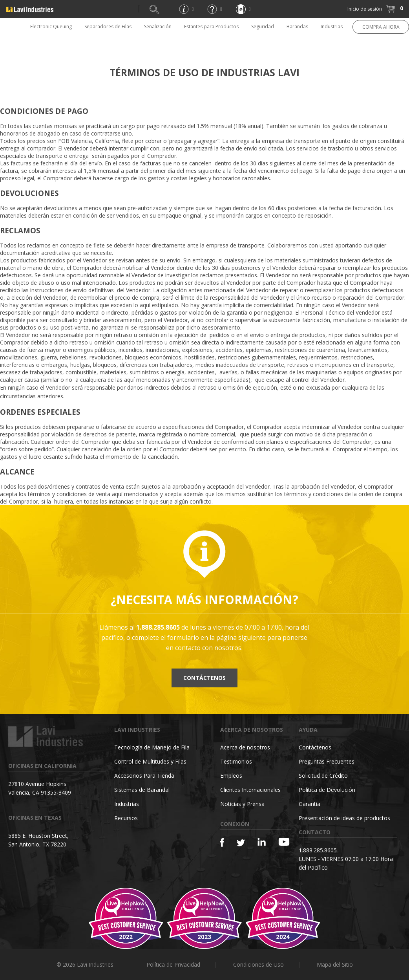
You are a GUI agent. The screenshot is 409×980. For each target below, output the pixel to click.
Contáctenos (204, 678)
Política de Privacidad (173, 964)
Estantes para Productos (211, 27)
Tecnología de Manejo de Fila (152, 747)
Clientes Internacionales (250, 790)
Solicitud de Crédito (323, 776)
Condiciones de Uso (258, 964)
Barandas (297, 27)
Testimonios (236, 761)
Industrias (332, 27)
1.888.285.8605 (318, 850)
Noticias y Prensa (242, 804)
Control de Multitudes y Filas (150, 761)
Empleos (231, 776)
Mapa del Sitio (335, 964)
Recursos (126, 818)
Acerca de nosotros (245, 747)
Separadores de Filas (108, 27)
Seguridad (263, 27)
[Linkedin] (262, 842)
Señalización (158, 27)
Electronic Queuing (51, 27)
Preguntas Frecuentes (327, 761)
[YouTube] (284, 842)
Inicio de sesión (365, 9)
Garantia (309, 804)
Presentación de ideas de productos (344, 818)
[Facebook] (222, 842)
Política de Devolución (327, 790)
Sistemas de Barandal (142, 790)
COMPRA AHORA (381, 27)
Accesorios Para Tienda (144, 776)
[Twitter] (241, 843)
